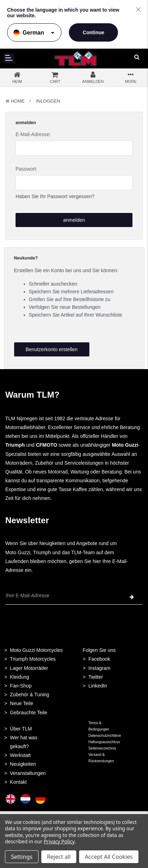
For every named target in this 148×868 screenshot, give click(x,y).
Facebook (99, 659)
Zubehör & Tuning (29, 695)
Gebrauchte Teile (29, 713)
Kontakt (18, 782)
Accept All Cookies (109, 857)
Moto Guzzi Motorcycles (36, 650)
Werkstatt (20, 755)
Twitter (96, 677)
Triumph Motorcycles (33, 659)
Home (18, 101)
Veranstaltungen (28, 773)
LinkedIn (98, 686)
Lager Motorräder (29, 668)
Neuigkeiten (23, 764)
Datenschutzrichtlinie (105, 736)
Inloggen (48, 101)
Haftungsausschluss (104, 742)
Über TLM (21, 729)
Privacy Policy (59, 841)
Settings (22, 857)
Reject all (59, 857)
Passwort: (26, 169)
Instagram (99, 668)
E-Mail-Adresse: (33, 134)
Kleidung (20, 677)
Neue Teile (22, 703)
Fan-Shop (21, 686)
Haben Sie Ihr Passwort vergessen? (55, 196)
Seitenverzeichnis (102, 748)
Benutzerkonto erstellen (51, 349)
